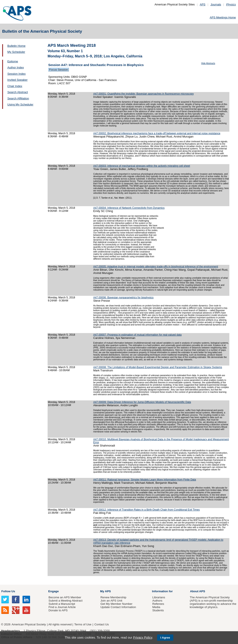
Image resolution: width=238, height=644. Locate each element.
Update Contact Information (118, 607)
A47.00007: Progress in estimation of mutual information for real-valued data (137, 335)
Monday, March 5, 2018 (61, 94)
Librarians (159, 597)
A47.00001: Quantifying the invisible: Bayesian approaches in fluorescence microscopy (144, 94)
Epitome (13, 61)
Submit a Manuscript (62, 604)
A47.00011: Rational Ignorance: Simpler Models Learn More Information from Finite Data (145, 480)
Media (156, 607)
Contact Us (101, 624)
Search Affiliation (18, 98)
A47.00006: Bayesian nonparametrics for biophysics (123, 298)
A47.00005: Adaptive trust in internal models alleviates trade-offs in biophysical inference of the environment (156, 267)
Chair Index (15, 86)
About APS (198, 591)
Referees (158, 604)
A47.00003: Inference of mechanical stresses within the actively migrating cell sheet (142, 166)
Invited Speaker (17, 80)
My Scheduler (16, 52)
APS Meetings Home (223, 17)
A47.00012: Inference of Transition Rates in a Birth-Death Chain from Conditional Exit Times (146, 510)
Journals (216, 4)
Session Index (16, 74)
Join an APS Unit (111, 601)
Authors (157, 601)
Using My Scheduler (20, 104)
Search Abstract (18, 92)
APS (203, 4)
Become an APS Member (65, 597)
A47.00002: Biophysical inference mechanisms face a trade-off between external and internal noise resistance (157, 133)
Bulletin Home (16, 46)
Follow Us (8, 591)
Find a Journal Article (62, 607)
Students (158, 610)
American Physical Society (29, 624)
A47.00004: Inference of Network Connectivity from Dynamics (129, 208)
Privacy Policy (143, 638)
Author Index (16, 67)
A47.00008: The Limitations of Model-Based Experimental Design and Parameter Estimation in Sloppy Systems (158, 367)
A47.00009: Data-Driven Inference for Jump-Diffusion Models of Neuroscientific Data (142, 402)
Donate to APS (58, 610)
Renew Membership (113, 597)
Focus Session (59, 70)
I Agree (165, 638)
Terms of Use (83, 624)
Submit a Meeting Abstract (65, 601)
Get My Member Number (116, 604)
